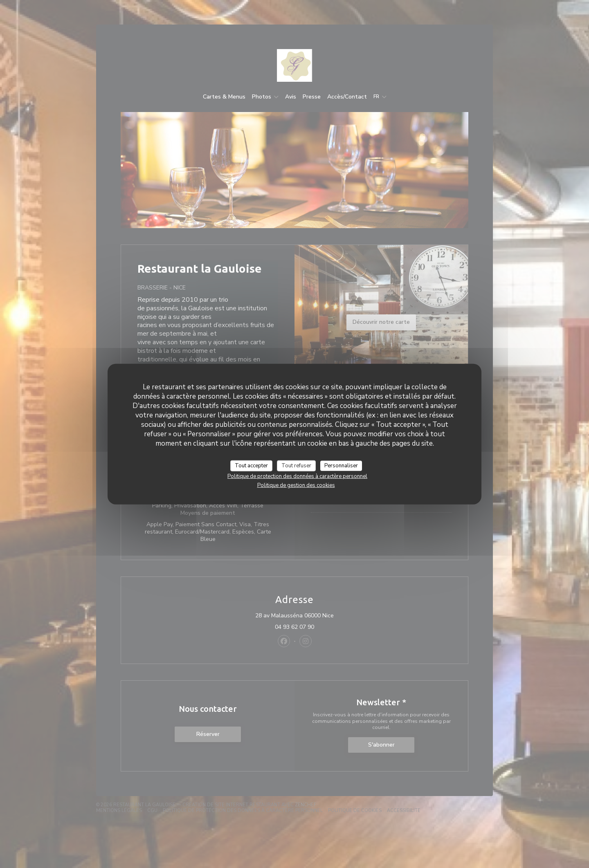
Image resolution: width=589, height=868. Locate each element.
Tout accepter (251, 465)
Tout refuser (296, 465)
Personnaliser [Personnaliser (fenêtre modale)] (341, 465)
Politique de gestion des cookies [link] (296, 485)
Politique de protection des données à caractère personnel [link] (297, 476)
